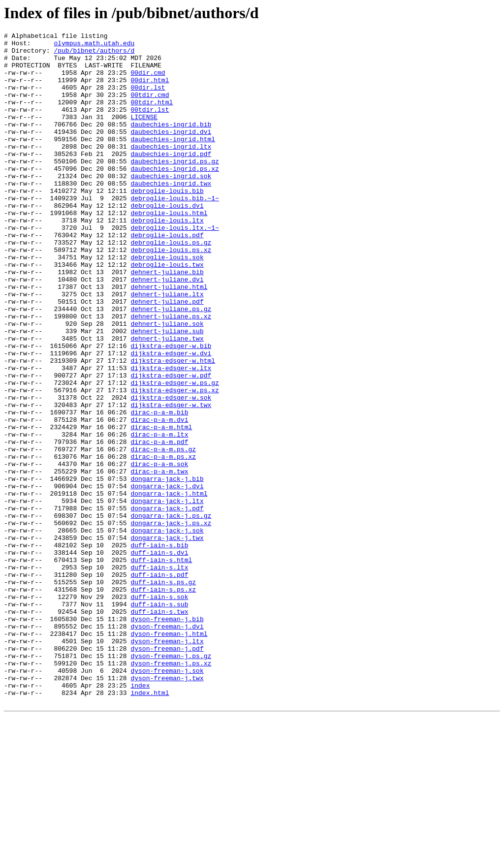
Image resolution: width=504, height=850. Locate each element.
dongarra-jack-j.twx (167, 639)
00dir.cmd (148, 81)
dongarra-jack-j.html (169, 586)
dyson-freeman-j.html (169, 755)
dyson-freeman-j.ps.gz (171, 781)
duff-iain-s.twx (159, 728)
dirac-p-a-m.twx (159, 560)
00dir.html (150, 90)
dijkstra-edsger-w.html (173, 427)
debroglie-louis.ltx (167, 258)
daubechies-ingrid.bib (171, 143)
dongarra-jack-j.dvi (167, 577)
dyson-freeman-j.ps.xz (171, 790)
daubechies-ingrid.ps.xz (174, 196)
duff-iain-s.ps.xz (163, 701)
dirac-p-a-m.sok (159, 551)
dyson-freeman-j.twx (167, 808)
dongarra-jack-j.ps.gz (171, 613)
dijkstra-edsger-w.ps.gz (174, 453)
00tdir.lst (150, 126)
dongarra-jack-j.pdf (167, 604)
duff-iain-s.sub (159, 719)
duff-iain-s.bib (159, 648)
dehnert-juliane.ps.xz (171, 374)
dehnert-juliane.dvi (167, 329)
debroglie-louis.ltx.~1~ (174, 267)
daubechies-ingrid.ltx (171, 170)
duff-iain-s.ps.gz (163, 693)
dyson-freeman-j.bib (167, 737)
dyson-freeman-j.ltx (167, 763)
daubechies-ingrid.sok (171, 205)
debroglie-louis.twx (167, 312)
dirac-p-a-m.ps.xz (163, 542)
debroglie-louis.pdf (167, 276)
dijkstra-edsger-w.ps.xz (174, 462)
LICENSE (144, 134)
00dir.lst (148, 99)
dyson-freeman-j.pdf (167, 772)
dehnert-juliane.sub (167, 391)
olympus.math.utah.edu (94, 46)
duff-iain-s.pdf (159, 684)
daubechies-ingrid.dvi (171, 152)
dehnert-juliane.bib (167, 320)
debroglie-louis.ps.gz (171, 285)
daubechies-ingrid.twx (171, 214)
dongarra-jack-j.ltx (167, 595)
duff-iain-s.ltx (159, 675)
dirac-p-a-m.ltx (159, 515)
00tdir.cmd (150, 108)
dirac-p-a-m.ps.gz (163, 533)
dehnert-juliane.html (169, 338)
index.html (150, 825)
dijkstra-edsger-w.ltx (171, 436)
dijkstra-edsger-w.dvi (171, 418)
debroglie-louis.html (169, 250)
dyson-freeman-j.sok (167, 799)
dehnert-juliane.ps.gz (171, 365)
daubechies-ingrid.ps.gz (174, 188)
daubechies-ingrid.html (173, 161)
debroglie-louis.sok (167, 303)
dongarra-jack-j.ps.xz (171, 622)
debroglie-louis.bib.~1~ (174, 232)
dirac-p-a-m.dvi (159, 498)
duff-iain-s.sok (159, 710)
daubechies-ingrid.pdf (171, 179)
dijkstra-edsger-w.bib (171, 409)
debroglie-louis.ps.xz (171, 294)
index (140, 817)
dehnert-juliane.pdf (167, 356)
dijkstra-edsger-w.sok (171, 471)
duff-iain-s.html (161, 666)
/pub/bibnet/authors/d (94, 55)
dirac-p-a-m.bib (159, 489)
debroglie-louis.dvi (167, 241)
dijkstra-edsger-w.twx (171, 480)
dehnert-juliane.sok (167, 382)
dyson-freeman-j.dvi (167, 746)
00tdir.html (152, 117)
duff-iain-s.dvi (159, 657)
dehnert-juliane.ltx (167, 347)
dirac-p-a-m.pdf (159, 524)
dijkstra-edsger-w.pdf (171, 444)
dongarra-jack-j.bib (167, 568)
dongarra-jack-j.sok (167, 630)
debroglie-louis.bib (167, 223)
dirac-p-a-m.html (161, 506)
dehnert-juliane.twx (167, 400)
